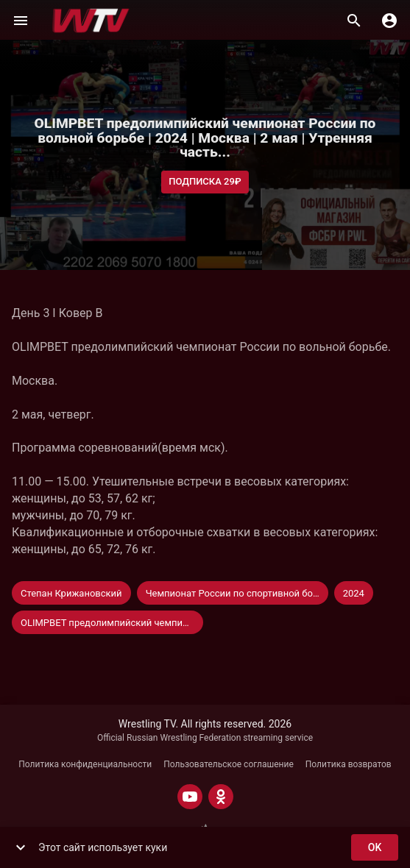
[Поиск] (354, 21)
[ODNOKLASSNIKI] (221, 797)
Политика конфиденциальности (85, 764)
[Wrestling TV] (91, 21)
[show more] (21, 847)
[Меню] (21, 21)
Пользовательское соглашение (229, 764)
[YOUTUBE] (190, 797)
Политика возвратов (349, 764)
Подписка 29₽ (205, 182)
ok (375, 848)
